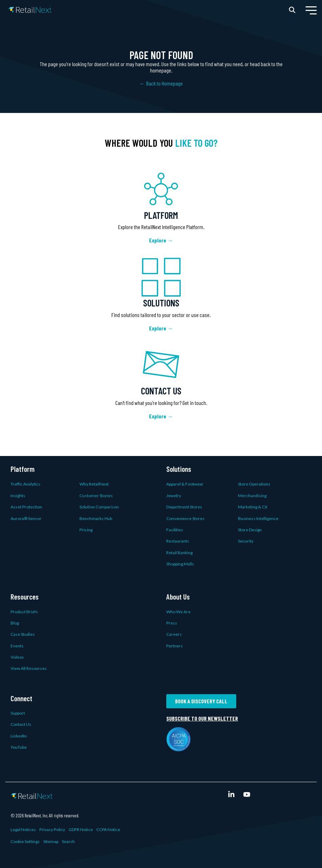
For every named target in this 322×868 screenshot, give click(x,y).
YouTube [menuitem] (19, 747)
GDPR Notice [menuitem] (81, 829)
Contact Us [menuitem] (21, 724)
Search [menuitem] (68, 841)
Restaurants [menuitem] (178, 541)
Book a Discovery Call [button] (201, 701)
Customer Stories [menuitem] (96, 496)
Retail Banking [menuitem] (179, 553)
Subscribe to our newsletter (202, 718)
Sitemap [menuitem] (51, 841)
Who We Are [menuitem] (178, 612)
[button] (311, 10)
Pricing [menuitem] (86, 530)
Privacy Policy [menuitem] (52, 829)
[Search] (292, 10)
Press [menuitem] (172, 623)
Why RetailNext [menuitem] (94, 484)
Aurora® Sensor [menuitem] (26, 518)
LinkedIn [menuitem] (19, 736)
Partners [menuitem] (175, 646)
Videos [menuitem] (17, 657)
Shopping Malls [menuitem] (180, 564)
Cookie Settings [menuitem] (25, 841)
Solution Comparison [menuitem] (99, 507)
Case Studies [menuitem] (23, 634)
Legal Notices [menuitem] (23, 829)
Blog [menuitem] (15, 623)
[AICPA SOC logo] (179, 747)
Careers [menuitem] (174, 634)
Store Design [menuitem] (250, 530)
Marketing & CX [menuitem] (253, 507)
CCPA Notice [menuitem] (108, 829)
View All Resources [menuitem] (29, 668)
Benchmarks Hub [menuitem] (96, 518)
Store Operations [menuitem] (254, 484)
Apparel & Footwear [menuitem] (185, 484)
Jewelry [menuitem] (174, 496)
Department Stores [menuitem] (184, 507)
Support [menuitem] (18, 713)
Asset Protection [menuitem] (26, 507)
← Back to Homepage (161, 83)
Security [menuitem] (246, 541)
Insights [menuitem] (18, 496)
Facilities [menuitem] (175, 530)
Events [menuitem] (17, 646)
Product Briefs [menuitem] (24, 612)
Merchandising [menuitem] (252, 496)
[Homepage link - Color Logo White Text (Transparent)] (32, 795)
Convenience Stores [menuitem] (185, 518)
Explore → (161, 240)
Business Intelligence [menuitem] (258, 518)
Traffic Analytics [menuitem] (25, 484)
